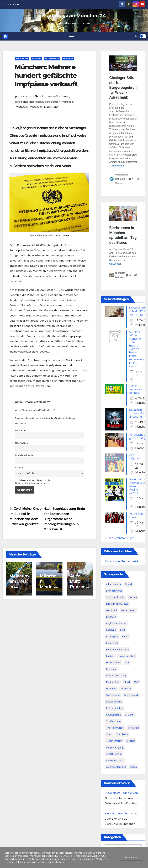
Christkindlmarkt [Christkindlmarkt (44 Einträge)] (115, 597)
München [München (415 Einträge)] (111, 689)
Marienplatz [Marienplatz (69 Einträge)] (113, 682)
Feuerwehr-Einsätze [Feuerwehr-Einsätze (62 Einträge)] (117, 649)
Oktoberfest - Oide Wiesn (121, 793)
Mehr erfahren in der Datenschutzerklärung (41, 862)
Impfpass (21, 107)
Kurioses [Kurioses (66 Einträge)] (111, 669)
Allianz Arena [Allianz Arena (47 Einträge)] (113, 584)
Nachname (21, 443)
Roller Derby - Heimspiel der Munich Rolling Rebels (138, 486)
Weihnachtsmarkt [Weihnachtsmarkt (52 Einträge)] (116, 767)
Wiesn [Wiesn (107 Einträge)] (133, 767)
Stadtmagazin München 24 (74, 16)
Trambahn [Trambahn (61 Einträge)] (122, 734)
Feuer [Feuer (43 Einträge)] (125, 636)
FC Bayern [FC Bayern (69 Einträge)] (112, 636)
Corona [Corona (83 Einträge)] (133, 597)
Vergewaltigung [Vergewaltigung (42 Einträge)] (115, 747)
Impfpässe (36, 107)
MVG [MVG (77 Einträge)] (137, 682)
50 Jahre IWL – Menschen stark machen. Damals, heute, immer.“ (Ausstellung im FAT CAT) (137, 349)
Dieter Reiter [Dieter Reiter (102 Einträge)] (128, 610)
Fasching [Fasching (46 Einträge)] (111, 630)
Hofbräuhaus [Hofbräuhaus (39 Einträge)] (113, 662)
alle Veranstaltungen (121, 538)
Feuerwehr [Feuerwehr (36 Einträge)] (112, 643)
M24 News (37, 59)
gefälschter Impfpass (59, 102)
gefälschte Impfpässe (29, 102)
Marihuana (51, 107)
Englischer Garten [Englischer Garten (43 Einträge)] (116, 623)
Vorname (20, 430)
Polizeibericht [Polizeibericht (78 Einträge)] (114, 702)
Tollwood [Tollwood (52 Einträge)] (133, 728)
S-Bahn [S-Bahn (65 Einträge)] (129, 715)
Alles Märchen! (135, 457)
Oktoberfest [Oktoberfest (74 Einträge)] (113, 695)
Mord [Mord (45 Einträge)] (127, 682)
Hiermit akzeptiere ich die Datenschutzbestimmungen (33, 482)
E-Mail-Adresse (24, 455)
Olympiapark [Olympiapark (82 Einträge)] (131, 695)
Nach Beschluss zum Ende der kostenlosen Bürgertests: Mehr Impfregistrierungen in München (64, 519)
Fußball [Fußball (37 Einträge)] (110, 656)
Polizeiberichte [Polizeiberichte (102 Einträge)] (115, 708)
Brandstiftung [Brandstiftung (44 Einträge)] (114, 591)
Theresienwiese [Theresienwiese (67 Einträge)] (115, 728)
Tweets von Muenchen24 (121, 561)
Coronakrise (22, 59)
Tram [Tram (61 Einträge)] (109, 734)
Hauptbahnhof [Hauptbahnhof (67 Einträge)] (127, 656)
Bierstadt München (117, 813)
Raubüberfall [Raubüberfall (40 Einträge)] (113, 715)
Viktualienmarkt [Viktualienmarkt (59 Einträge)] (115, 760)
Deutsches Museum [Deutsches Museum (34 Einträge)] (117, 604)
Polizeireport (52, 59)
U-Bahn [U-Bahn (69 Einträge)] (131, 741)
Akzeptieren (131, 857)
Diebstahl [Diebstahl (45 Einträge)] (111, 610)
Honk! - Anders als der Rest (136, 389)
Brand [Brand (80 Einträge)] (128, 584)
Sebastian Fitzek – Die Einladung (137, 413)
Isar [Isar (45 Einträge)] (127, 662)
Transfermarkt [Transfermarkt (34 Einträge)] (114, 741)
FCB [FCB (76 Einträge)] (123, 630)
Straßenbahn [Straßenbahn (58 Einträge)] (113, 721)
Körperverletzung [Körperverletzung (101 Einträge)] (116, 676)
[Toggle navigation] (71, 36)
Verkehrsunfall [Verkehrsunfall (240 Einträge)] (114, 754)
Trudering (68, 59)
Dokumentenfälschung (54, 96)
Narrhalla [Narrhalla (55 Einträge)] (126, 689)
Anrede (19, 468)
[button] (136, 36)
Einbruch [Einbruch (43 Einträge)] (111, 617)
